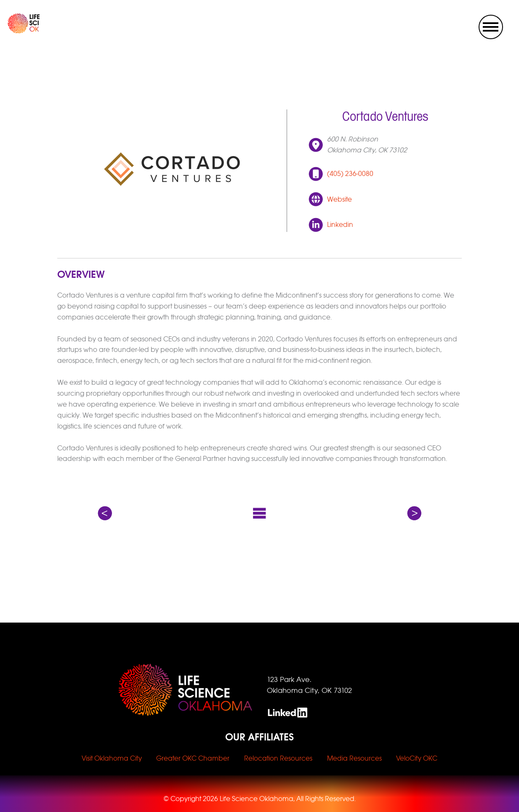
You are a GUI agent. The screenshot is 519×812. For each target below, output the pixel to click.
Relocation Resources (278, 758)
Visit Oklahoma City (112, 758)
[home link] (16, 31)
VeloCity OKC (417, 758)
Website (339, 199)
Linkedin (340, 225)
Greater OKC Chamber (193, 758)
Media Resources (354, 758)
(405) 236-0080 (350, 174)
